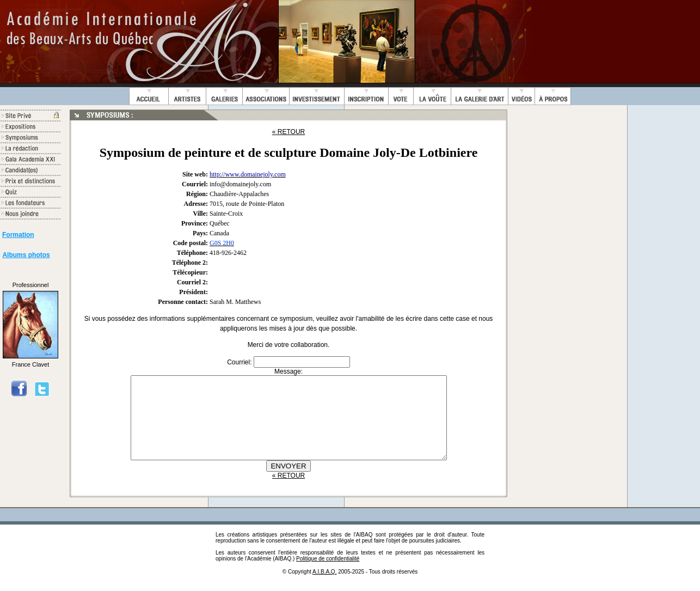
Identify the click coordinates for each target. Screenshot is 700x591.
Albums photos (26, 255)
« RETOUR (288, 132)
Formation (18, 235)
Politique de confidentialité (328, 575)
